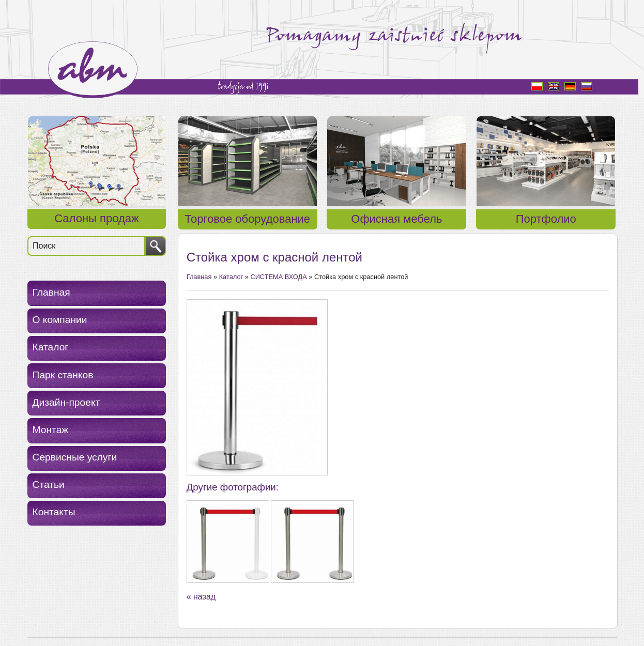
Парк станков (63, 375)
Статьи (49, 485)
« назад (201, 597)
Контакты (54, 512)
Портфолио (546, 219)
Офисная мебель (396, 219)
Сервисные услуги (75, 457)
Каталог (51, 347)
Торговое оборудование (247, 219)
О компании (60, 320)
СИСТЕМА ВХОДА (278, 277)
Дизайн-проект (66, 402)
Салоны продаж (96, 218)
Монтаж (51, 430)
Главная (51, 292)
